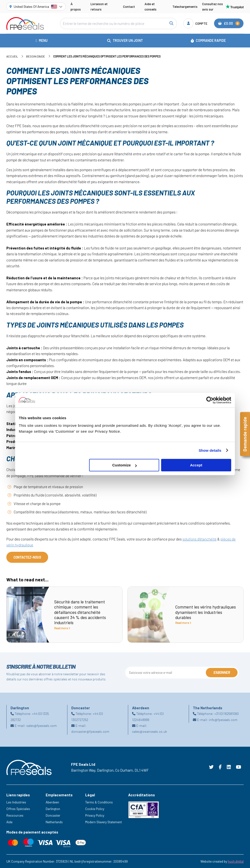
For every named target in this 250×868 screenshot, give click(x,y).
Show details (210, 450)
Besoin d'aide (36, 56)
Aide (9, 822)
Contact (129, 6)
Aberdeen (52, 802)
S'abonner (222, 672)
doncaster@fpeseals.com (90, 731)
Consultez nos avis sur (223, 6)
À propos (76, 6)
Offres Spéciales (18, 809)
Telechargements (185, 6)
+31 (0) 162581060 (227, 714)
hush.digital (236, 861)
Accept (196, 465)
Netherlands (54, 822)
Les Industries (16, 802)
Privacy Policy (95, 815)
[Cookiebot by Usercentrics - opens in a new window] (210, 400)
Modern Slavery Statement (104, 822)
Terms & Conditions (99, 802)
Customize (125, 465)
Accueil (12, 56)
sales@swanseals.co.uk (150, 731)
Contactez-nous (27, 557)
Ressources (15, 815)
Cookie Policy (95, 809)
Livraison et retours (99, 6)
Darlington (53, 809)
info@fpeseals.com (223, 720)
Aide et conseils (151, 6)
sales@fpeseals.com (42, 726)
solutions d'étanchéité (199, 539)
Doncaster (53, 815)
